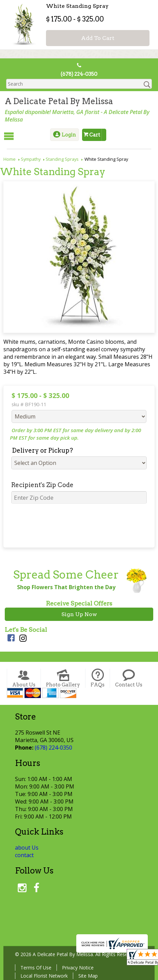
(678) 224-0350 (79, 74)
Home (10, 158)
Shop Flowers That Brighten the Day (65, 586)
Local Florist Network (43, 975)
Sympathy (31, 158)
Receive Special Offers (79, 603)
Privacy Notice (76, 967)
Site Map (87, 975)
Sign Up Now (79, 614)
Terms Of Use (35, 967)
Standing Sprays (62, 158)
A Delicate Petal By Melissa (58, 102)
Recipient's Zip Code (40, 484)
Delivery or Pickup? (40, 450)
